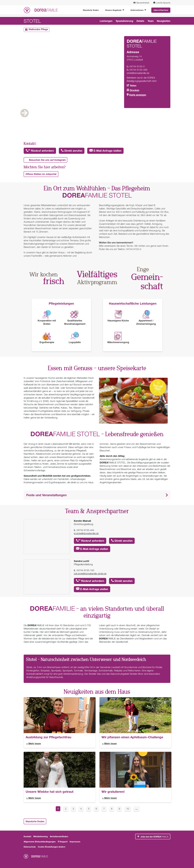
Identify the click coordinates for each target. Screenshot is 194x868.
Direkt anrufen (72, 151)
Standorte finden (91, 10)
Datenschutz (30, 847)
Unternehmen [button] (137, 10)
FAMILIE (154, 837)
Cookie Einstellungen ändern (52, 847)
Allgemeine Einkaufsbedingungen (40, 842)
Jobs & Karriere (161, 10)
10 (128, 809)
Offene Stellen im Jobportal (41, 174)
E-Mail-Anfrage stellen (105, 151)
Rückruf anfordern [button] (40, 151)
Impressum (75, 842)
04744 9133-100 (85, 570)
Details (140, 21)
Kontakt (27, 836)
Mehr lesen (35, 743)
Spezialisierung (124, 21)
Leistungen (106, 21)
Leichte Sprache (162, 3)
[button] (97, 495)
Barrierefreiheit (141, 3)
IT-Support (63, 842)
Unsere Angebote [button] (114, 10)
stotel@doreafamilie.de (138, 73)
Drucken (135, 90)
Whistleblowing (41, 836)
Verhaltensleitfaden (59, 836)
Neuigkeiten (164, 21)
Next (160, 121)
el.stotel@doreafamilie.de (86, 533)
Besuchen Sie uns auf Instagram (47, 160)
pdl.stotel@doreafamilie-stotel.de (90, 574)
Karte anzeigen (138, 95)
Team (151, 21)
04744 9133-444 (85, 530)
